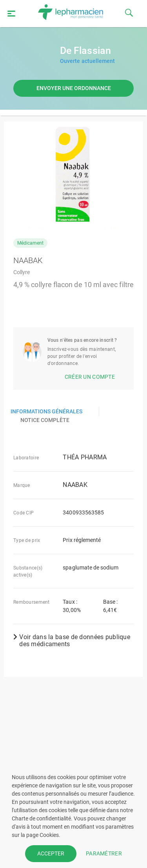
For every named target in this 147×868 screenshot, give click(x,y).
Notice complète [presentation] (45, 420)
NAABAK (75, 485)
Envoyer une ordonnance (74, 88)
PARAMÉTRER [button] (104, 853)
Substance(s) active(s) (28, 571)
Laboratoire (26, 458)
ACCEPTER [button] (51, 853)
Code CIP (24, 513)
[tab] (52, 412)
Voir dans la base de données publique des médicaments (72, 641)
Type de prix (27, 540)
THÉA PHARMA (85, 457)
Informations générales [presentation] (46, 411)
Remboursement (32, 602)
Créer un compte (90, 377)
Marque (22, 485)
